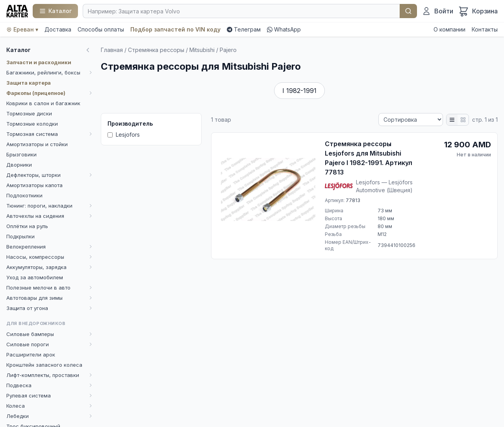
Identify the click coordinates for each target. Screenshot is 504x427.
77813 (353, 200)
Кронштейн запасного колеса (44, 365)
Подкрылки (20, 236)
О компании (449, 29)
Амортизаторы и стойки (37, 144)
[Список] (452, 120)
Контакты (485, 29)
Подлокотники (24, 195)
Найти (408, 11)
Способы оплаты (101, 29)
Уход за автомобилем (35, 277)
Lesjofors (124, 135)
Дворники (19, 165)
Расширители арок (31, 355)
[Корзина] (478, 11)
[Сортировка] (411, 120)
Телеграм (244, 29)
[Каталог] (55, 11)
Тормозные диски (29, 113)
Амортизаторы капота (34, 185)
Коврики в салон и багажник (43, 103)
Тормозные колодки (32, 124)
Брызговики (21, 154)
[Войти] (437, 11)
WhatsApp (284, 29)
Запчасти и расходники (39, 62)
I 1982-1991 (299, 91)
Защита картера (29, 83)
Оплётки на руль (27, 226)
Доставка (58, 29)
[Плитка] (463, 120)
